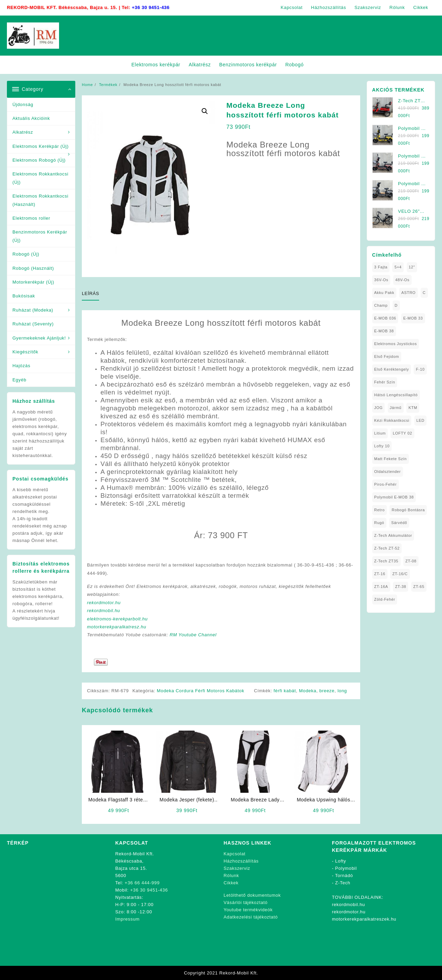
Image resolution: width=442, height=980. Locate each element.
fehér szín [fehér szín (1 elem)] (385, 382)
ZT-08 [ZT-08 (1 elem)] (411, 561)
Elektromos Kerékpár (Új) (41, 146)
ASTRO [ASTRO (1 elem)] (408, 293)
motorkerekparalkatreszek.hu (364, 919)
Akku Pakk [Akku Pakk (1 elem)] (384, 293)
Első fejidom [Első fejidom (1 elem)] (387, 356)
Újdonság (23, 104)
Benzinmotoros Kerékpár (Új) (40, 236)
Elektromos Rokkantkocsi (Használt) (40, 200)
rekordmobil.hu (104, 611)
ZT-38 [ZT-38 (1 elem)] (401, 587)
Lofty (341, 861)
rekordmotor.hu (104, 603)
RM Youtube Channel (193, 635)
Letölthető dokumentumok (252, 895)
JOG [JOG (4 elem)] (379, 408)
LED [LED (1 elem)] (421, 420)
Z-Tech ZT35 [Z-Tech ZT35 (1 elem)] (386, 561)
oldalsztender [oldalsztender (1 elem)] (388, 472)
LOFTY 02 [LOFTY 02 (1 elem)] (402, 433)
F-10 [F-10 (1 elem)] (420, 369)
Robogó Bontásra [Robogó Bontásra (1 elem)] (408, 510)
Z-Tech (343, 883)
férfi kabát (285, 691)
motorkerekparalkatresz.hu (117, 627)
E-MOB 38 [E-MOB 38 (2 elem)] (384, 331)
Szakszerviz (237, 868)
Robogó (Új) (26, 254)
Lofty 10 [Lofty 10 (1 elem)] (382, 446)
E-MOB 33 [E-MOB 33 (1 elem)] (413, 318)
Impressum (128, 919)
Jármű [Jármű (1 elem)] (396, 408)
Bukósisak (24, 296)
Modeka (308, 691)
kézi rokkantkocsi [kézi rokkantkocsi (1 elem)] (392, 420)
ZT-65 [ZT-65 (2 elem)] (419, 587)
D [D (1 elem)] (396, 305)
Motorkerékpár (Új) (33, 282)
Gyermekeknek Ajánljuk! (39, 338)
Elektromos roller (31, 218)
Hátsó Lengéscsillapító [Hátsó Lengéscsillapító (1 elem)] (396, 395)
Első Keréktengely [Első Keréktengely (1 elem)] (392, 369)
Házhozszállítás (241, 861)
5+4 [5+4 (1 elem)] (398, 267)
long (342, 691)
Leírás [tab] (90, 293)
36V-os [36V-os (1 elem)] (381, 280)
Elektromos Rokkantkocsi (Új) (40, 178)
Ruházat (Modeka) (33, 310)
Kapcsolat (235, 854)
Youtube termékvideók (248, 910)
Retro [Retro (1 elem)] (379, 510)
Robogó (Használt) (33, 268)
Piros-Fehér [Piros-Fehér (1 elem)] (386, 484)
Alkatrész (23, 132)
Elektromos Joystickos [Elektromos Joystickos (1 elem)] (396, 344)
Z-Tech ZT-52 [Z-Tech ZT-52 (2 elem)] (387, 548)
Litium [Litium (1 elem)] (380, 433)
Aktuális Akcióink (31, 118)
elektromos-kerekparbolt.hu (117, 619)
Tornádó (344, 876)
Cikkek (231, 883)
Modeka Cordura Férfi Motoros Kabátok (201, 691)
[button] (205, 111)
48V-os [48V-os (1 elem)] (402, 280)
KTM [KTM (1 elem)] (413, 408)
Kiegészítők (25, 352)
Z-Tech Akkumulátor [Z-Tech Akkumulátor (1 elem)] (393, 535)
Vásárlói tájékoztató (246, 902)
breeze (327, 691)
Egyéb (19, 380)
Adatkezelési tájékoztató (251, 917)
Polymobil (346, 868)
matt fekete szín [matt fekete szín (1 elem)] (391, 459)
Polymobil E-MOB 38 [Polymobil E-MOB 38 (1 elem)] (394, 497)
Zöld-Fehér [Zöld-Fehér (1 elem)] (385, 599)
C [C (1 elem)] (424, 293)
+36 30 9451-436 (151, 7)
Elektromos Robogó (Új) (39, 160)
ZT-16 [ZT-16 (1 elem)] (380, 574)
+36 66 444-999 (142, 883)
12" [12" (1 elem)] (412, 267)
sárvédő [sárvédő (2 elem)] (399, 523)
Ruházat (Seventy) (33, 324)
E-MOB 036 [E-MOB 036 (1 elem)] (385, 318)
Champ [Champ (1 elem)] (381, 305)
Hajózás (21, 366)
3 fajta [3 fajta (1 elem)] (381, 267)
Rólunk (232, 876)
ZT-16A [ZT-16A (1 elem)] (381, 587)
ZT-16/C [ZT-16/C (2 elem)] (400, 574)
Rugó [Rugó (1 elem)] (379, 523)
